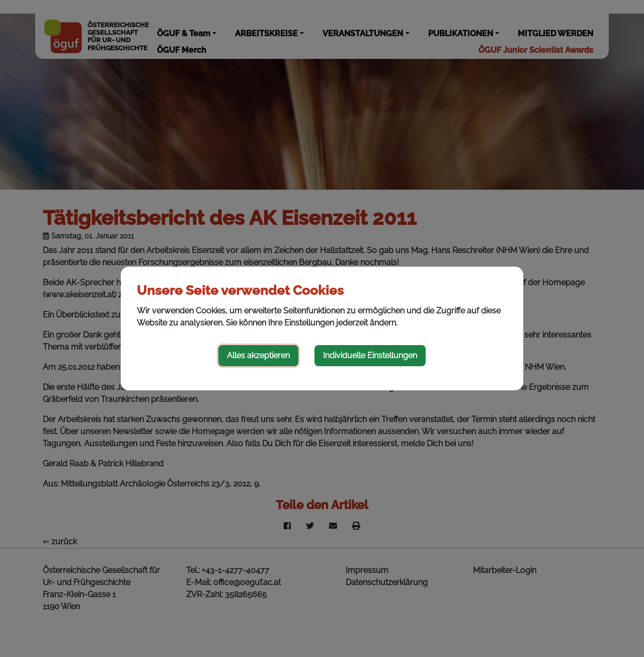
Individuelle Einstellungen (370, 355)
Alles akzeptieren (258, 355)
